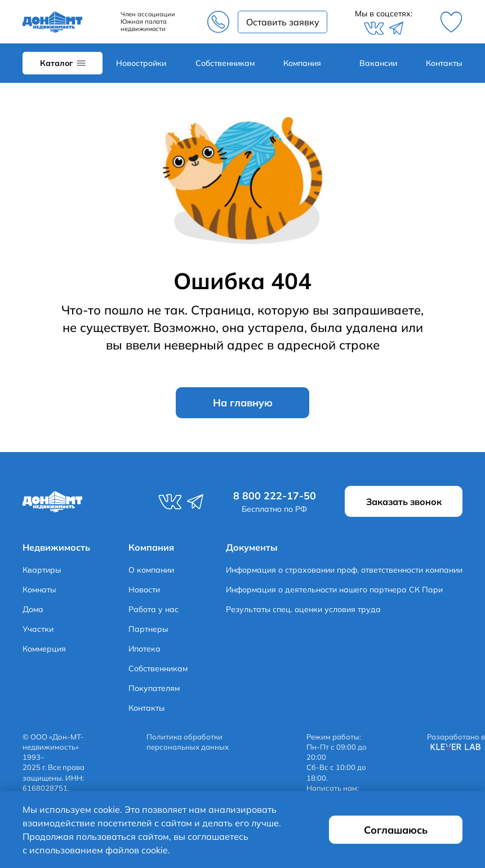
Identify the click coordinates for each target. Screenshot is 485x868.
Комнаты (39, 590)
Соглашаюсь (396, 830)
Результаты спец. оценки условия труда (303, 609)
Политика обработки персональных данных (188, 742)
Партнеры (148, 629)
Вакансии (378, 63)
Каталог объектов (63, 63)
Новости (144, 590)
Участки (38, 629)
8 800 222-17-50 (218, 22)
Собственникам (225, 63)
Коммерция (44, 649)
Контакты (444, 63)
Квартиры (42, 570)
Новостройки (141, 63)
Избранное (451, 22)
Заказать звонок (282, 22)
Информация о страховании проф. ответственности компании (344, 570)
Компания (302, 63)
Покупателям (154, 688)
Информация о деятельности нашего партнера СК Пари (334, 590)
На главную (243, 403)
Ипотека (144, 649)
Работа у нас (153, 609)
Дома (33, 609)
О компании (151, 570)
